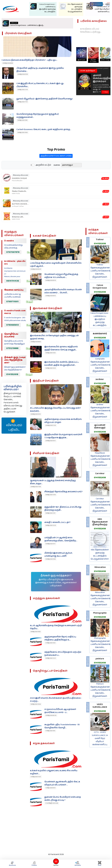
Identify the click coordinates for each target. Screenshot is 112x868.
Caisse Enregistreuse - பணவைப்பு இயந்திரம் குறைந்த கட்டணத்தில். (100, 319)
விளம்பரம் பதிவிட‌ (14, 426)
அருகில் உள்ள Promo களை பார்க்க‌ (56, 160)
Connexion (96, 4)
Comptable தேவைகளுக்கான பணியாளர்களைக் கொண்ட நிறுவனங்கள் (100, 365)
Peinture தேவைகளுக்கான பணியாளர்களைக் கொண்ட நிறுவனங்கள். (100, 690)
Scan (100, 864)
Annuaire (77, 864)
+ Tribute (105, 92)
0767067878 (13, 252)
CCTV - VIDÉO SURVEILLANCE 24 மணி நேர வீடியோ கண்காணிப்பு (100, 738)
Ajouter (56, 864)
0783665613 (13, 325)
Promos (34, 864)
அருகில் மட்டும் (43, 169)
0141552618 (12, 374)
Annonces (12, 864)
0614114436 (13, 281)
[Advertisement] (55, 832)
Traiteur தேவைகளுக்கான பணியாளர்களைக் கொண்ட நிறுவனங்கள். (100, 271)
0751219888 (12, 348)
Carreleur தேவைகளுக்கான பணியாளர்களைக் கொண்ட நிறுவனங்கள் (100, 505)
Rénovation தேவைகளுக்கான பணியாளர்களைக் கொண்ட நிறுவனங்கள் (100, 599)
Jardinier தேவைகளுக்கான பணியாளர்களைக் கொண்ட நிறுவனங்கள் (100, 411)
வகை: (57, 169)
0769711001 (12, 302)
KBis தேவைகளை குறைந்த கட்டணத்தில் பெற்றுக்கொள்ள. (100, 554)
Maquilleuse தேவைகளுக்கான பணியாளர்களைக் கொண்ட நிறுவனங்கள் (100, 459)
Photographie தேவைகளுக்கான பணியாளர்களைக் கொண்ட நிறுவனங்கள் (100, 644)
